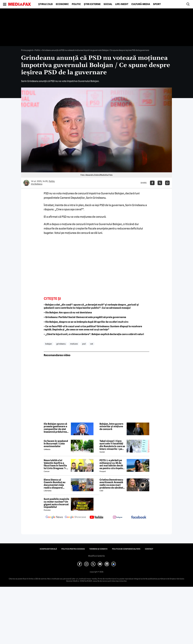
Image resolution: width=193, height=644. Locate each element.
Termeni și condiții (98, 549)
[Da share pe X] (160, 183)
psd (84, 344)
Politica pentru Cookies (73, 549)
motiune (74, 344)
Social (108, 4)
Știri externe (92, 4)
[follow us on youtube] (96, 517)
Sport (157, 4)
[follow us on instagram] (118, 517)
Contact (149, 549)
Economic (62, 4)
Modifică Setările (96, 556)
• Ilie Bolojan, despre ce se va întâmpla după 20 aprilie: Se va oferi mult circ (86, 322)
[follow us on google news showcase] (75, 517)
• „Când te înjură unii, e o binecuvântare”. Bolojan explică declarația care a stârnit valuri (94, 334)
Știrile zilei (46, 4)
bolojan (49, 344)
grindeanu (61, 344)
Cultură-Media (141, 4)
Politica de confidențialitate (126, 549)
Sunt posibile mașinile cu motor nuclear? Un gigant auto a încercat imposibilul (56, 503)
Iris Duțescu (37, 184)
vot (92, 344)
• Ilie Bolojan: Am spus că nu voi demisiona (68, 313)
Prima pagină (27, 50)
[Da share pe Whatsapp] (167, 183)
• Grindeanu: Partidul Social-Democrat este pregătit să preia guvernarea (85, 317)
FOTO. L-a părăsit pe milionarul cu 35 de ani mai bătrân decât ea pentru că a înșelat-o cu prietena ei (112, 464)
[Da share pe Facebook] (152, 183)
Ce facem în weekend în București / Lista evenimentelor (56, 444)
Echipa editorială (48, 549)
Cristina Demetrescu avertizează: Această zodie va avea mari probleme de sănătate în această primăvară (112, 484)
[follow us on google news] (54, 517)
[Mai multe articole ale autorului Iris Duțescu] (26, 183)
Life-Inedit (122, 4)
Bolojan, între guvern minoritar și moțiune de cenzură (111, 427)
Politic (76, 4)
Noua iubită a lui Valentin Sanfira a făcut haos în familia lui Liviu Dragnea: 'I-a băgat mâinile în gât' (56, 464)
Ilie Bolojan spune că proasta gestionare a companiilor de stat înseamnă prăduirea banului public (55, 428)
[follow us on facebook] (139, 517)
